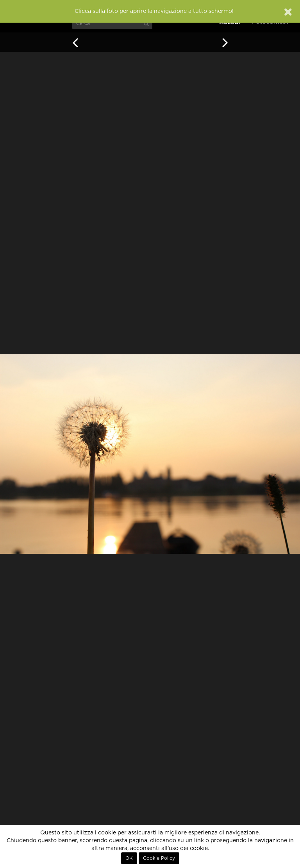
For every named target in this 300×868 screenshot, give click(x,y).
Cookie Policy (159, 858)
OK (129, 858)
